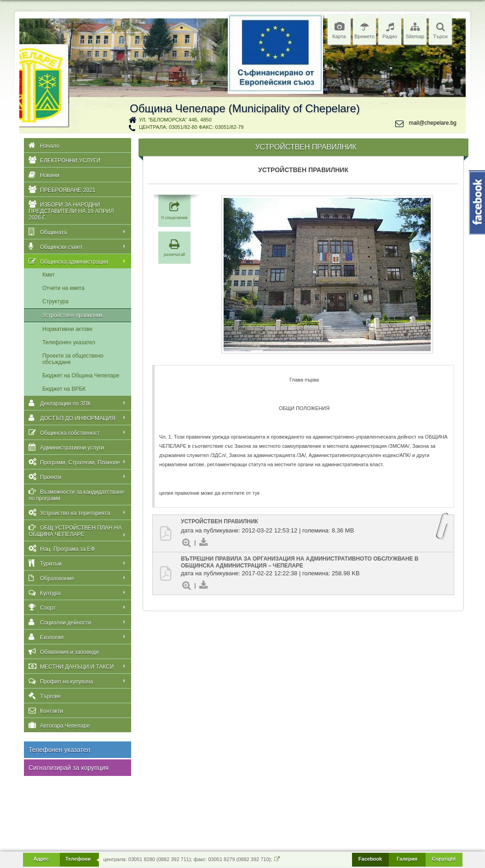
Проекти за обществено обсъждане (73, 359)
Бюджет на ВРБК (64, 389)
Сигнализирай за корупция (69, 768)
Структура (55, 301)
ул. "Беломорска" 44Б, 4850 (175, 120)
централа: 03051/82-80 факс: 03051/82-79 (191, 127)
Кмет (49, 275)
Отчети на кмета (63, 288)
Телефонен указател (69, 342)
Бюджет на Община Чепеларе (81, 376)
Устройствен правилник (72, 315)
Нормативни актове (67, 329)
